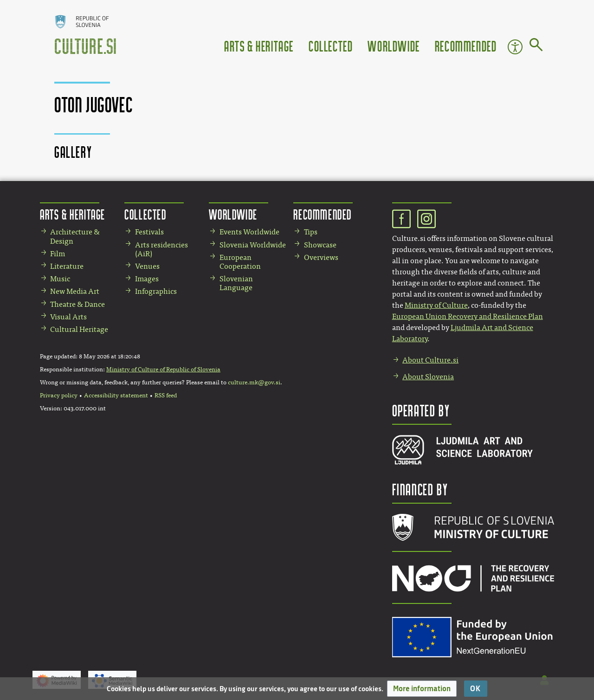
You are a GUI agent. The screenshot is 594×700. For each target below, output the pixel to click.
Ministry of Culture (436, 305)
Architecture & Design (75, 236)
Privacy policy (59, 395)
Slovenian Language (236, 283)
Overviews (321, 257)
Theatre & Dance (77, 304)
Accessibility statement (116, 395)
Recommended (466, 46)
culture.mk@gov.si (254, 382)
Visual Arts (68, 317)
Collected (331, 46)
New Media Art (75, 291)
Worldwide (394, 46)
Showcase (320, 245)
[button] (422, 689)
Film (58, 254)
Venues (147, 266)
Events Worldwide (249, 232)
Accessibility (515, 47)
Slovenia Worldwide (253, 245)
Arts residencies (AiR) (161, 249)
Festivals (149, 232)
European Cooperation (240, 262)
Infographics (156, 291)
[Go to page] (536, 46)
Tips (311, 232)
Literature (67, 266)
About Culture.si (430, 360)
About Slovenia (428, 377)
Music (60, 279)
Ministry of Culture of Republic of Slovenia (163, 369)
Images (147, 279)
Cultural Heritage (79, 329)
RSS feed (166, 395)
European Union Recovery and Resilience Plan (468, 316)
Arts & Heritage (259, 46)
